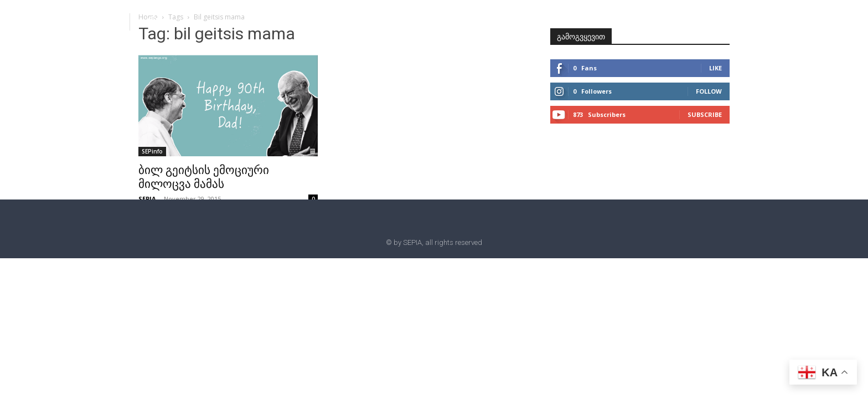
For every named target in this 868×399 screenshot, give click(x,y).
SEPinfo (152, 151)
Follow (709, 91)
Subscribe (705, 114)
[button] (153, 21)
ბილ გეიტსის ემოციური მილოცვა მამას (204, 177)
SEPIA (147, 199)
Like (715, 68)
